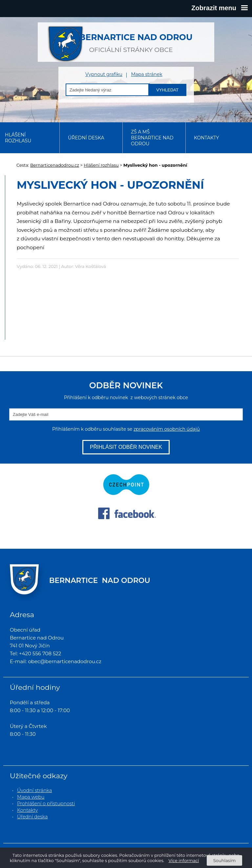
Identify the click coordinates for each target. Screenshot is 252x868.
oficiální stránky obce (131, 39)
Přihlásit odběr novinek (126, 447)
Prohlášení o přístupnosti (46, 804)
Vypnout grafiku (104, 74)
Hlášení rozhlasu (18, 138)
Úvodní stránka (34, 790)
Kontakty (206, 138)
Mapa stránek (147, 74)
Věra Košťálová (91, 266)
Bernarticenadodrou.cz (55, 165)
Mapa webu (31, 797)
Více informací (184, 860)
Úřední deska (86, 138)
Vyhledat (167, 90)
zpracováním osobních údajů (167, 429)
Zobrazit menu (220, 8)
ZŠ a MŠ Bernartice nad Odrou (152, 138)
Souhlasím (224, 860)
